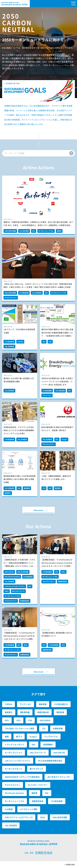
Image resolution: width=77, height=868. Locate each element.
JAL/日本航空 (24, 231)
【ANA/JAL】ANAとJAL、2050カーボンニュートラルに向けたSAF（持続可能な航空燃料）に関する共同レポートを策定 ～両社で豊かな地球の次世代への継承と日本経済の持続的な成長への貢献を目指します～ (38, 287)
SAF (34, 231)
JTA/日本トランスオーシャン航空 (20, 728)
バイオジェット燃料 (29, 809)
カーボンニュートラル (46, 231)
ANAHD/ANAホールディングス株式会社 (22, 777)
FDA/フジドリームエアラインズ (19, 817)
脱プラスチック (37, 769)
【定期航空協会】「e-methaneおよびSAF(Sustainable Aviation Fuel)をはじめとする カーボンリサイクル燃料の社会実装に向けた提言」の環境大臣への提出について (19, 639)
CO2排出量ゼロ (61, 704)
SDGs (7, 591)
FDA (44, 342)
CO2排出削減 (24, 293)
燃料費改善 (25, 712)
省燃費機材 (48, 744)
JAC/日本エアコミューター (59, 777)
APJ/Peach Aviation (12, 577)
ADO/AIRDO (45, 720)
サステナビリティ (11, 298)
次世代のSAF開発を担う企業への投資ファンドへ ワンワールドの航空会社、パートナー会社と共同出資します (57, 382)
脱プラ (19, 736)
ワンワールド (47, 395)
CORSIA (20, 342)
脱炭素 (59, 231)
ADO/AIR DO (9, 572)
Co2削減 (9, 809)
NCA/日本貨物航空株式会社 (50, 761)
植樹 (7, 736)
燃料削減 (60, 712)
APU (44, 645)
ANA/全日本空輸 (10, 231)
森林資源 (27, 488)
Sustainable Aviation (16, 4)
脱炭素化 (8, 493)
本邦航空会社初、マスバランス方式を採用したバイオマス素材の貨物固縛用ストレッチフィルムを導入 (19, 430)
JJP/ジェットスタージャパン (15, 586)
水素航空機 (58, 728)
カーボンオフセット (14, 769)
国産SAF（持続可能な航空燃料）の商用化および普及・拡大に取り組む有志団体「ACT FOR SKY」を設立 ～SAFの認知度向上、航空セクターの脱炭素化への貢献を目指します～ (38, 225)
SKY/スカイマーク (18, 591)
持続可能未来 (43, 712)
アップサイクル (51, 736)
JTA (44, 488)
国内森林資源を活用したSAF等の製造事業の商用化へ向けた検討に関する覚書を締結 (19, 479)
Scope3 (64, 439)
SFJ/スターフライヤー (38, 785)
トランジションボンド (15, 744)
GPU (63, 645)
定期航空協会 (25, 601)
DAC (34, 744)
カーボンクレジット (14, 753)
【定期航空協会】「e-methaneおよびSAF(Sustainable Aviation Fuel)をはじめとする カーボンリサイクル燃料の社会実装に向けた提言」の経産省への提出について (57, 566)
